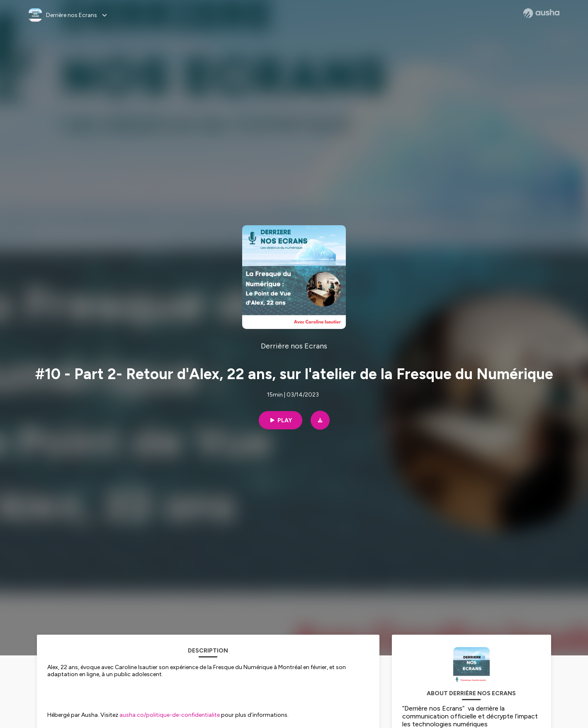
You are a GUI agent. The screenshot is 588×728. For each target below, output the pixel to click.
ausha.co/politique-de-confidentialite (170, 715)
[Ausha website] (541, 13)
